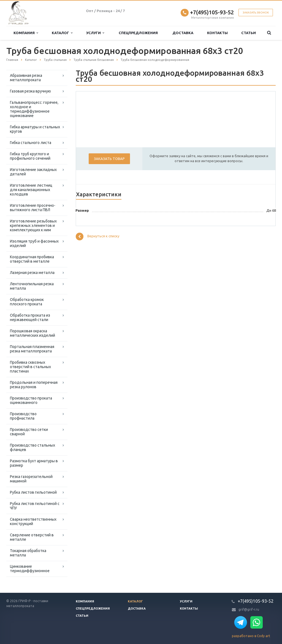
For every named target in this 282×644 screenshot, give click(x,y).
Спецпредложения (138, 33)
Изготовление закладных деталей (33, 172)
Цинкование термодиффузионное (30, 569)
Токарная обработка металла (28, 553)
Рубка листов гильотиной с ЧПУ (35, 506)
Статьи (249, 33)
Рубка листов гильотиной (33, 492)
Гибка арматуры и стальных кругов (35, 129)
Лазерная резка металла (32, 273)
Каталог (62, 33)
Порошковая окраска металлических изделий (32, 333)
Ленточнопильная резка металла (32, 286)
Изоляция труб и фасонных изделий (34, 243)
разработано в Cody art (251, 636)
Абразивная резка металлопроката (26, 78)
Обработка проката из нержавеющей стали (30, 317)
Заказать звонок (256, 13)
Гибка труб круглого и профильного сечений (30, 156)
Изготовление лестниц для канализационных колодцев (31, 190)
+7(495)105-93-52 (212, 12)
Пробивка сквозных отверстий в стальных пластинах (30, 367)
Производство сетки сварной (29, 432)
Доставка (183, 33)
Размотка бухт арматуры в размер (34, 463)
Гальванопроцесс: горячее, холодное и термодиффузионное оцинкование (34, 109)
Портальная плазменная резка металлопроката (32, 349)
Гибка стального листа (31, 143)
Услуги (95, 33)
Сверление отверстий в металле (32, 537)
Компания (26, 33)
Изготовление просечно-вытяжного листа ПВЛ (33, 208)
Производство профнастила (23, 416)
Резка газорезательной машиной (31, 479)
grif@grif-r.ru (249, 609)
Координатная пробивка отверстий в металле (32, 259)
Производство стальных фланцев (32, 447)
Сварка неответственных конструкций (33, 521)
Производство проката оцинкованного (31, 400)
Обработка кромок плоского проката (27, 302)
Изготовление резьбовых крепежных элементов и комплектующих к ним (33, 225)
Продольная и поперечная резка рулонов (34, 385)
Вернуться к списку (97, 237)
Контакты (217, 33)
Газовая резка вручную (30, 91)
